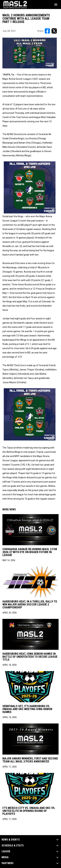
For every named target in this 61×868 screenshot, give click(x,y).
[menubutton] (56, 5)
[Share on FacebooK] (47, 31)
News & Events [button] (11, 840)
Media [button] (5, 857)
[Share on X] (54, 31)
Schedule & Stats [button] (13, 846)
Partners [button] (8, 863)
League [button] (6, 851)
